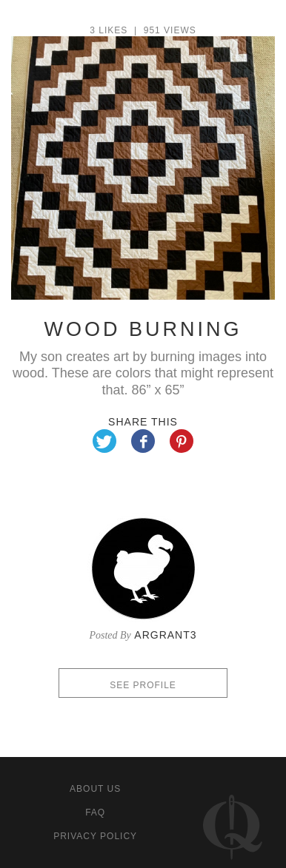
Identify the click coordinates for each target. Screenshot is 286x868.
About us (95, 789)
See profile (143, 685)
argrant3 (165, 635)
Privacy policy (95, 836)
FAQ (95, 813)
